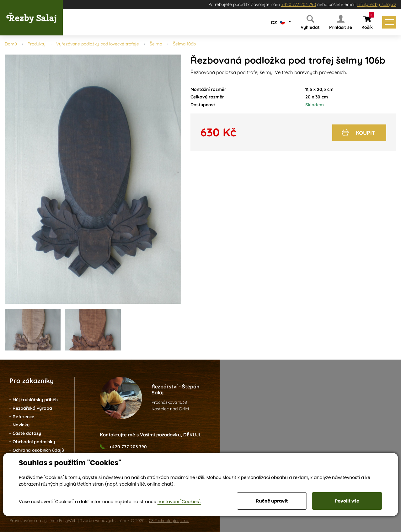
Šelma (156, 44)
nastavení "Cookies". (179, 502)
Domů (11, 44)
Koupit (358, 132)
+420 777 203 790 (299, 4)
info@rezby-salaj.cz (377, 4)
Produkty (37, 44)
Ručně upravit (272, 501)
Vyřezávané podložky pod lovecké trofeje (98, 44)
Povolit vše (347, 501)
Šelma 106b (184, 44)
